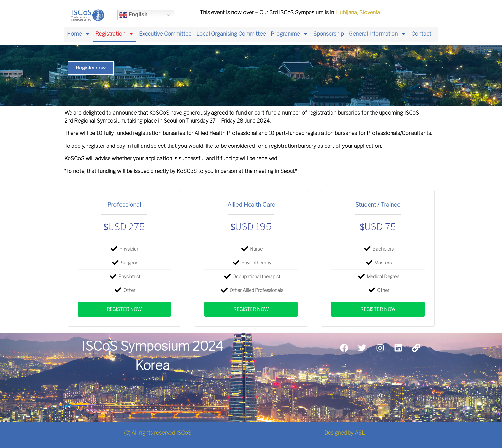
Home (79, 34)
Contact (421, 34)
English (133, 15)
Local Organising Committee (231, 34)
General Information (378, 34)
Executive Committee (165, 34)
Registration (115, 34)
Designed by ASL (344, 433)
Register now (124, 309)
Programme (290, 34)
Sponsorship (329, 34)
